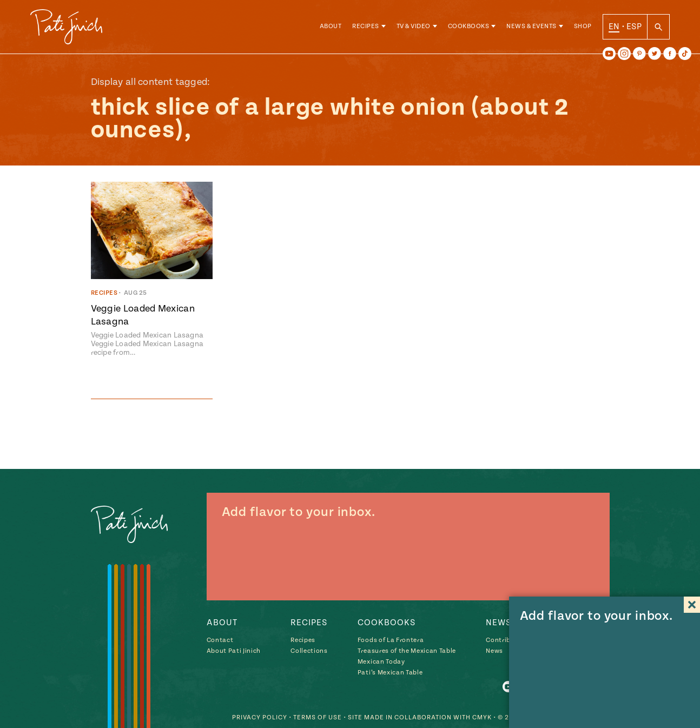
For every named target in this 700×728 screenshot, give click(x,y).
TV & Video (414, 27)
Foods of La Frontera (391, 640)
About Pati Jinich (234, 651)
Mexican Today (381, 662)
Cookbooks (469, 27)
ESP (634, 27)
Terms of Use (318, 717)
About (331, 27)
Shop (583, 27)
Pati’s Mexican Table (390, 673)
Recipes (366, 27)
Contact (220, 640)
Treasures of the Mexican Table (407, 651)
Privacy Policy (260, 717)
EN (614, 27)
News (494, 651)
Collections (309, 651)
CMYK (482, 717)
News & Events (531, 27)
